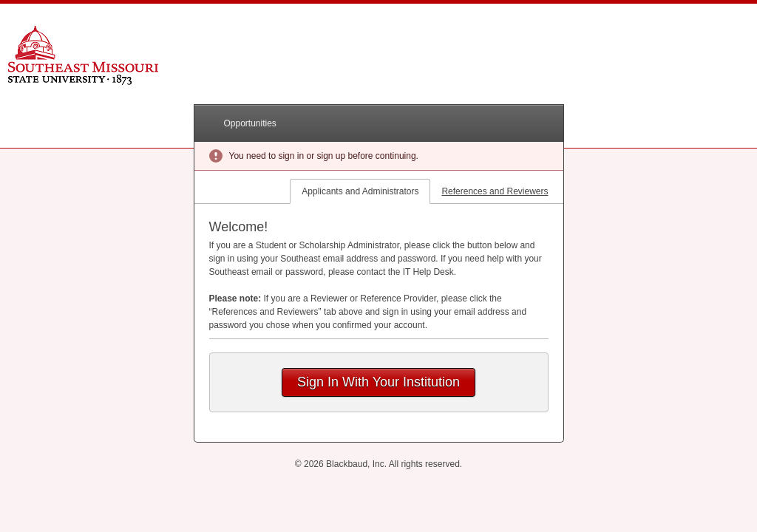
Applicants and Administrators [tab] (360, 191)
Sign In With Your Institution (378, 382)
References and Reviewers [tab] (495, 191)
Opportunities (250, 123)
